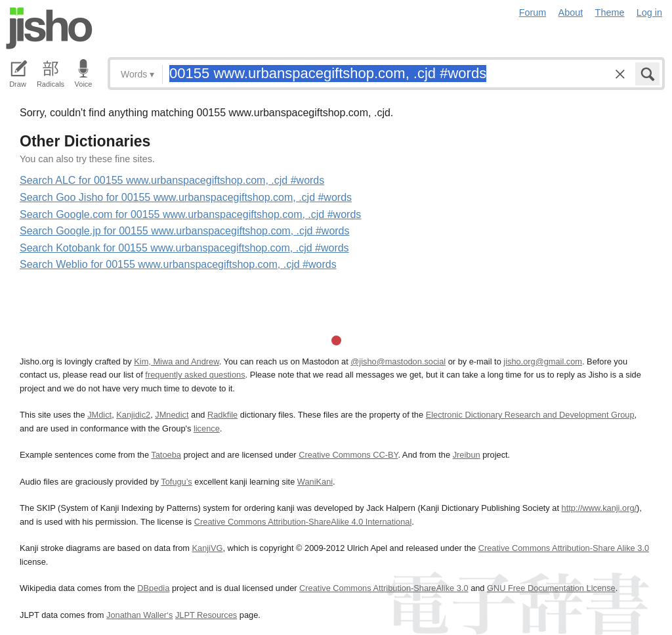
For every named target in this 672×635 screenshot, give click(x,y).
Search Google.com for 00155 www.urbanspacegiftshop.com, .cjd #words (190, 214)
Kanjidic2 (133, 415)
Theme (610, 12)
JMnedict (172, 415)
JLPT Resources (206, 615)
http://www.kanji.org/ (599, 508)
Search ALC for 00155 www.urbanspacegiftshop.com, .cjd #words (172, 180)
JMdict (99, 415)
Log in (649, 12)
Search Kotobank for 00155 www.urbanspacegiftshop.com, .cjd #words (184, 248)
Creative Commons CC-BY (348, 455)
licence (207, 428)
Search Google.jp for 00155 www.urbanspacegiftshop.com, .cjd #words (185, 231)
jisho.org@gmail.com (543, 361)
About (571, 12)
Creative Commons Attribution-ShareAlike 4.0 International (303, 522)
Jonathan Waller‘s (139, 615)
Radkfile (222, 415)
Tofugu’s (176, 482)
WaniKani (315, 482)
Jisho (49, 28)
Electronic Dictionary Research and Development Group (530, 415)
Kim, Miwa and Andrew (176, 361)
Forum (533, 12)
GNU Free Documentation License (551, 588)
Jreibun (467, 455)
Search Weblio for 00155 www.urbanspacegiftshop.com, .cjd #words (178, 264)
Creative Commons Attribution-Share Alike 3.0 (564, 548)
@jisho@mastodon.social (398, 361)
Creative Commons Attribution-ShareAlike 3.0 (384, 588)
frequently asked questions (195, 375)
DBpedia (153, 588)
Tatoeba (166, 455)
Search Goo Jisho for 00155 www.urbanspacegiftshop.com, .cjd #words (186, 197)
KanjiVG (207, 548)
